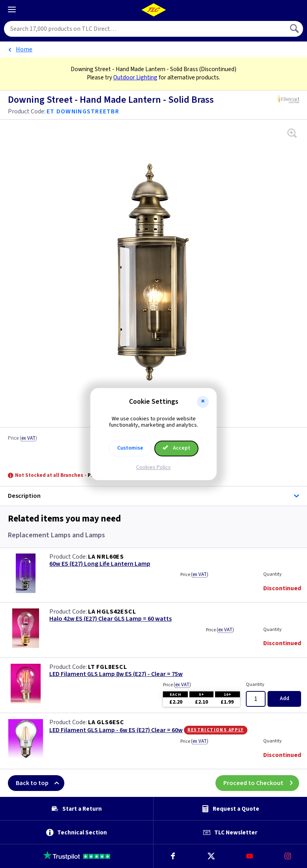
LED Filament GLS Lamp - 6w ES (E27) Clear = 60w (116, 730)
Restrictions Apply (216, 730)
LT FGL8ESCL (108, 667)
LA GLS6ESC (106, 722)
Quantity (272, 574)
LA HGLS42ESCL (112, 612)
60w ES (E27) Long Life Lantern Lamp (100, 564)
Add (285, 699)
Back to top (40, 783)
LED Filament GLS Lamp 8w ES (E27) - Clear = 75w (116, 674)
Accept (176, 448)
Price (22, 439)
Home (24, 49)
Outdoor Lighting (135, 77)
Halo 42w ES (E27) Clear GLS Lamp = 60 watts (110, 619)
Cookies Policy (153, 467)
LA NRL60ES (106, 557)
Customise (130, 448)
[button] (203, 402)
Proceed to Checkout (261, 783)
